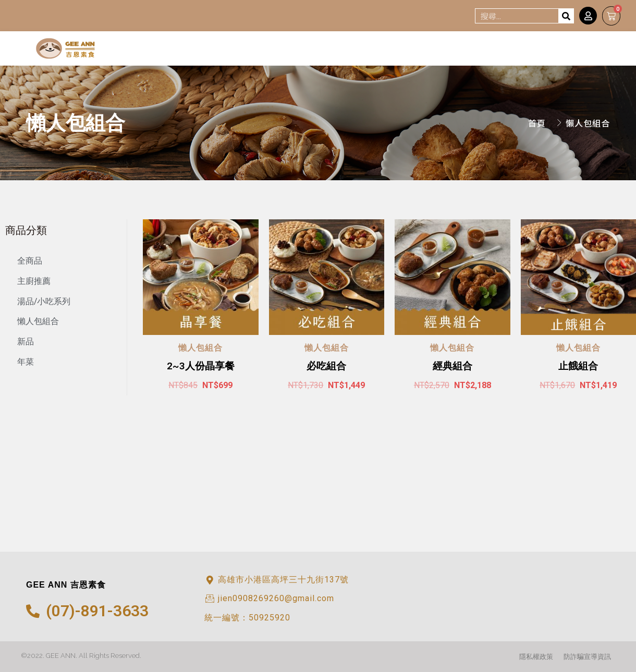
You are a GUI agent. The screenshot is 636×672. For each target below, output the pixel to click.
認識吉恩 (383, 50)
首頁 (334, 50)
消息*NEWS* (515, 50)
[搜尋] (566, 16)
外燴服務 (584, 50)
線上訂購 (445, 50)
